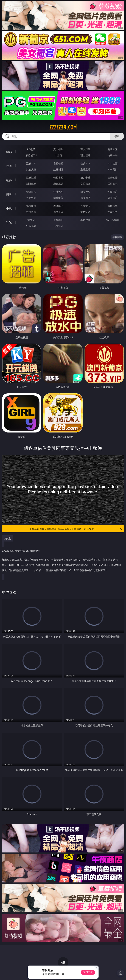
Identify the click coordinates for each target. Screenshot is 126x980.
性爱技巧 (113, 212)
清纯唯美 (58, 198)
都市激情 (31, 206)
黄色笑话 (85, 212)
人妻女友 (85, 206)
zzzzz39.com (63, 127)
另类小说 (58, 212)
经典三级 (58, 184)
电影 (9, 180)
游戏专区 (113, 149)
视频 (9, 166)
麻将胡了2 (31, 155)
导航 (9, 222)
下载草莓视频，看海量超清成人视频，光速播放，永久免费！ (76, 529)
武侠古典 (113, 206)
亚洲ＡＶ (31, 163)
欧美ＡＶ (85, 163)
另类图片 (113, 198)
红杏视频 (31, 226)
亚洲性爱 (31, 178)
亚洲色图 (58, 192)
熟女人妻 (31, 169)
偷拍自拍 (58, 178)
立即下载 (88, 972)
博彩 (9, 152)
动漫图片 (113, 192)
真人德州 (58, 149)
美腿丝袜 (31, 198)
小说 (9, 208)
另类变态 (113, 184)
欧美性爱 (113, 178)
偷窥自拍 (31, 192)
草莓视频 (85, 220)
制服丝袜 (31, 184)
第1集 (8, 538)
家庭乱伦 (58, 206)
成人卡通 (85, 178)
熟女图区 (85, 198)
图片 (9, 194)
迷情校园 (31, 212)
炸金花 (58, 155)
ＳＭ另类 (113, 169)
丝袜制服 (58, 169)
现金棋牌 (85, 155)
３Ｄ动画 (113, 163)
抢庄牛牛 (113, 155)
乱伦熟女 (85, 184)
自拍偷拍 (58, 163)
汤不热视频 (113, 220)
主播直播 (85, 169)
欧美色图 (85, 192)
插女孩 (31, 220)
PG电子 (31, 149)
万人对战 (85, 149)
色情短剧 (58, 226)
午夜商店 (58, 220)
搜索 (117, 136)
